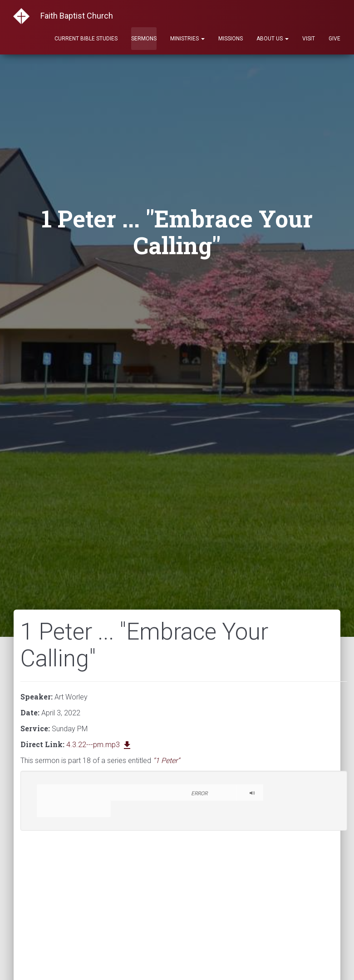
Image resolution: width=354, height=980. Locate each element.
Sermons (144, 39)
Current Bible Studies (86, 39)
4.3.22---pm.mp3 (99, 745)
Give (334, 39)
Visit (309, 39)
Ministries (187, 39)
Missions (231, 39)
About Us (273, 39)
